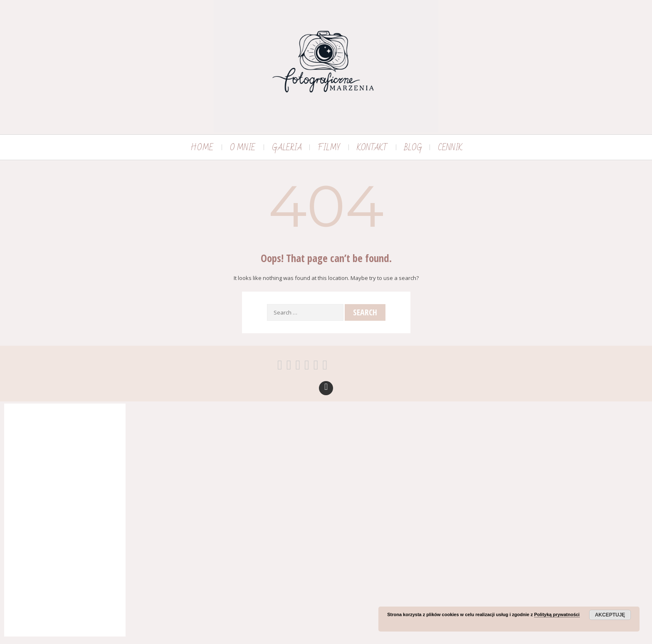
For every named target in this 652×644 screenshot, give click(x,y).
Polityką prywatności (557, 614)
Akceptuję (610, 615)
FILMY (329, 148)
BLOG (413, 148)
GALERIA (287, 148)
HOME (202, 148)
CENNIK (450, 148)
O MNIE (243, 148)
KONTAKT (372, 148)
